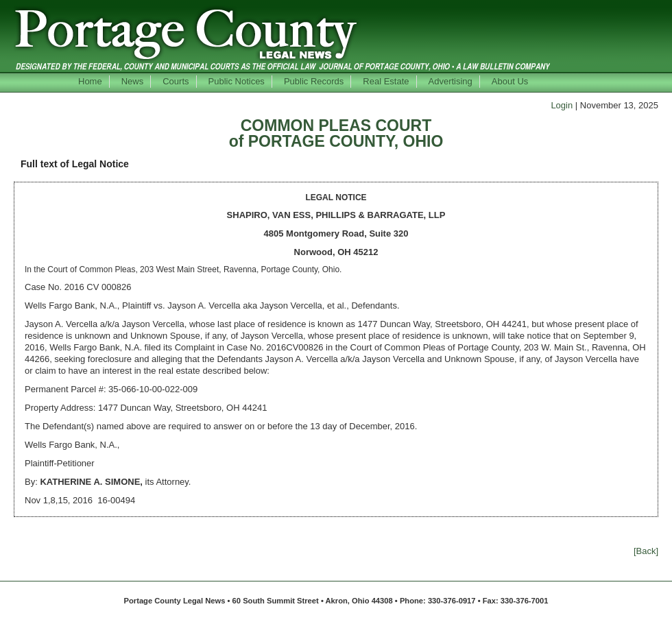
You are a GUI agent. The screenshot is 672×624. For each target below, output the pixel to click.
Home (90, 81)
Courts (176, 81)
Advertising (451, 81)
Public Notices (237, 81)
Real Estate (386, 81)
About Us (510, 81)
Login (562, 105)
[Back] (646, 551)
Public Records (314, 81)
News (133, 81)
